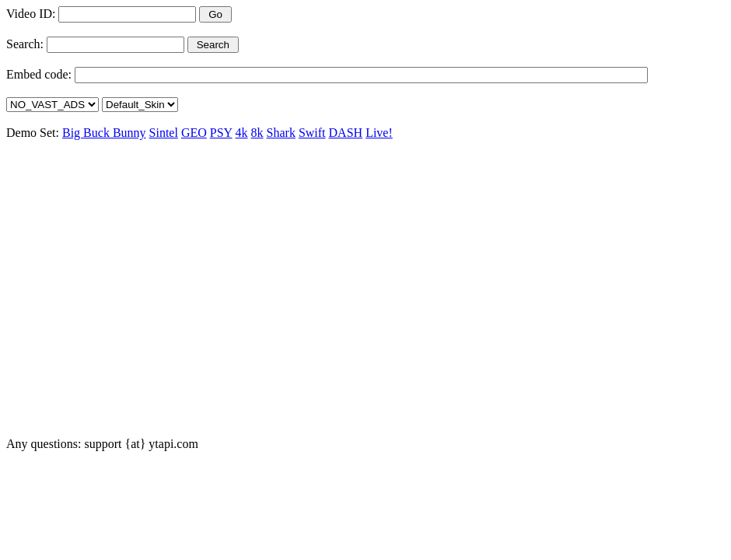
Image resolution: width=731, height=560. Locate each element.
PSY (221, 133)
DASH (346, 133)
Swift (312, 133)
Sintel (164, 133)
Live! (379, 133)
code (56, 74)
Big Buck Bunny (104, 133)
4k (242, 133)
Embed (24, 74)
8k (257, 133)
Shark (281, 133)
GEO (194, 133)
